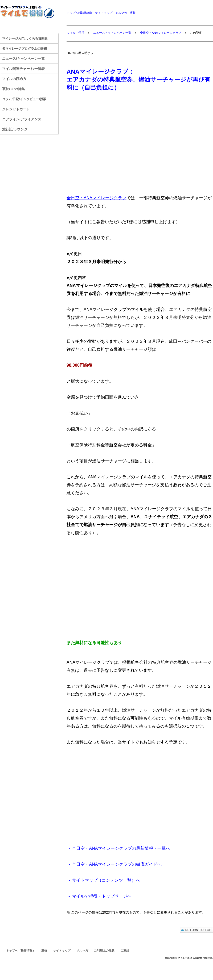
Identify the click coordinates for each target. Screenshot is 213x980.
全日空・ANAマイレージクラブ (161, 33)
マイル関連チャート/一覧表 (23, 69)
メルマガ (121, 13)
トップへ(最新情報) (79, 13)
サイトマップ (104, 13)
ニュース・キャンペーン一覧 (112, 33)
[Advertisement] (140, 141)
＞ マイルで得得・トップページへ (99, 896)
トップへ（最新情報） (21, 951)
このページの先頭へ (196, 930)
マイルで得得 (76, 33)
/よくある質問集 (25, 39)
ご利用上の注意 (104, 951)
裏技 (133, 13)
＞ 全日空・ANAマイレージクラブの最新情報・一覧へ (118, 848)
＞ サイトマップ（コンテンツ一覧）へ (103, 880)
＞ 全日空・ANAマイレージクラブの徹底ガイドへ (114, 864)
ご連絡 (125, 951)
